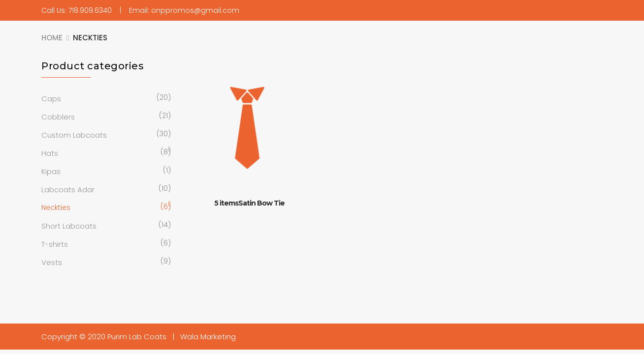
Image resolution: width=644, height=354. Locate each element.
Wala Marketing (208, 337)
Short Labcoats (69, 226)
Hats (50, 153)
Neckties (56, 207)
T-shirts (55, 244)
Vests (52, 262)
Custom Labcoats (74, 135)
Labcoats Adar (68, 190)
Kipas (51, 171)
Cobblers (58, 117)
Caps (51, 99)
